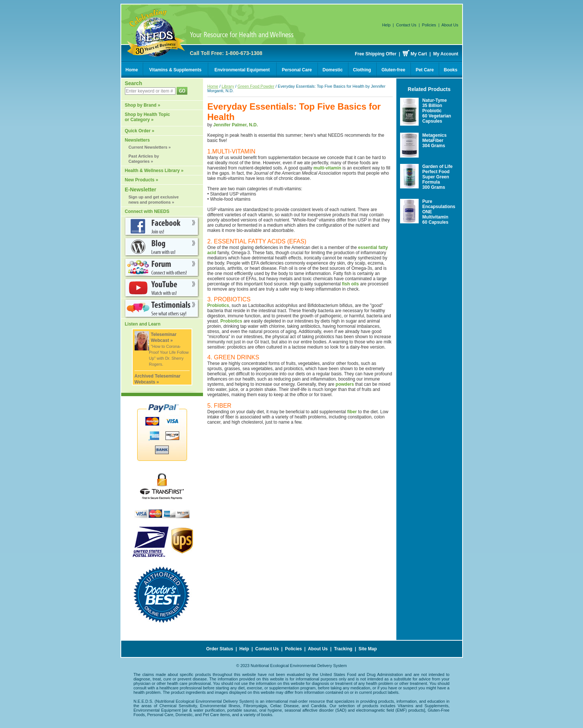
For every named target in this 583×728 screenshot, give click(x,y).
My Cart (419, 54)
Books (451, 70)
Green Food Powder (256, 86)
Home (132, 70)
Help (386, 25)
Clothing (362, 70)
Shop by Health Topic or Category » (148, 117)
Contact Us (406, 25)
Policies (429, 25)
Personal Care (297, 70)
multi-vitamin (327, 168)
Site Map (368, 649)
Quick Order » (140, 131)
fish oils (350, 284)
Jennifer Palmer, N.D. (236, 125)
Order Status (220, 649)
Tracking (343, 649)
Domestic (333, 70)
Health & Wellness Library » (154, 171)
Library (228, 86)
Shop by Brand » (143, 105)
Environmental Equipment (242, 70)
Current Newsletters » (150, 147)
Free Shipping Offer (376, 54)
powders (345, 384)
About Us (450, 25)
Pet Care (425, 70)
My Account (446, 54)
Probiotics (218, 305)
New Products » (142, 180)
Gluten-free (393, 70)
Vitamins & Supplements (175, 70)
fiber (352, 412)
